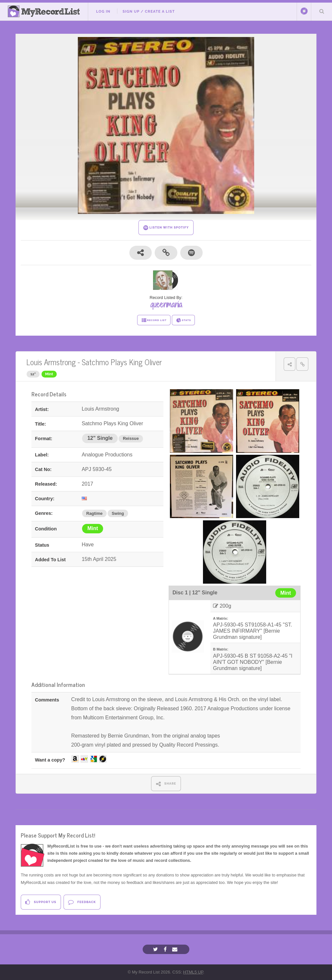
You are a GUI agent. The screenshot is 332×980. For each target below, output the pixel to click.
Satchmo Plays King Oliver (122, 362)
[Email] (176, 949)
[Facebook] (166, 949)
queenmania (166, 304)
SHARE (166, 784)
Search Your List (322, 11)
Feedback (82, 902)
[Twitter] (156, 949)
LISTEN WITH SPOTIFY (166, 228)
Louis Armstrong (51, 362)
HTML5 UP (193, 972)
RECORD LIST (154, 320)
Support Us (41, 902)
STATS (183, 320)
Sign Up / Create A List (149, 11)
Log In (103, 11)
